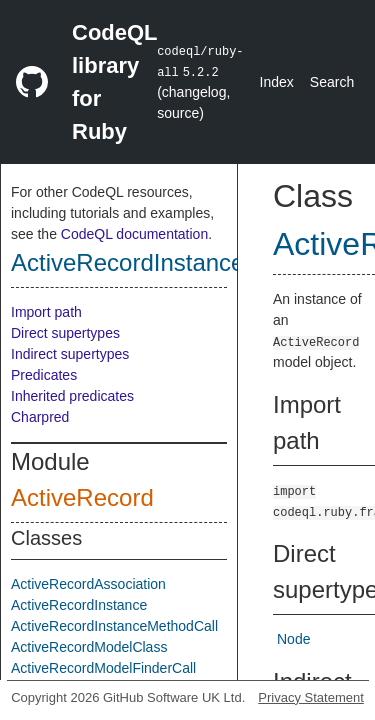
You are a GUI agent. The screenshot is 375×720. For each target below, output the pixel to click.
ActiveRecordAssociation (88, 584)
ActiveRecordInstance (127, 262)
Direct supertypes (65, 333)
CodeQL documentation (134, 234)
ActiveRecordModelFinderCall (103, 668)
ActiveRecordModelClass (89, 647)
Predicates (44, 375)
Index (277, 82)
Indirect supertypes (70, 354)
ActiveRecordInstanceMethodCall (114, 626)
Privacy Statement (311, 697)
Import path (46, 312)
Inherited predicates (72, 396)
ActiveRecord (82, 497)
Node (293, 639)
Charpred (40, 417)
